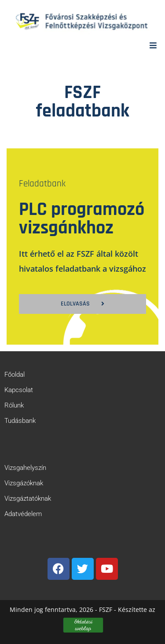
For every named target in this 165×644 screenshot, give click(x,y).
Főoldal (15, 375)
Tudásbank (20, 421)
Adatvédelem (23, 514)
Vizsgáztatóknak (28, 498)
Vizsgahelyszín (25, 468)
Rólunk (14, 405)
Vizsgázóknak (24, 483)
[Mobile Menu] (153, 45)
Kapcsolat (19, 390)
